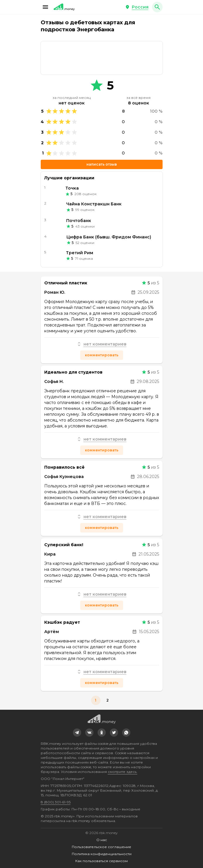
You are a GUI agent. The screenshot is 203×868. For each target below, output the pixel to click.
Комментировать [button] (102, 355)
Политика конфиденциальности (102, 854)
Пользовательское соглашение (101, 847)
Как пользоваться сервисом (101, 861)
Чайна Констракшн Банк (94, 204)
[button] (45, 7)
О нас (102, 840)
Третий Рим (80, 253)
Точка (72, 188)
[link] (102, 58)
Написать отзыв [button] (102, 164)
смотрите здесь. (123, 772)
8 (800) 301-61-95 (56, 802)
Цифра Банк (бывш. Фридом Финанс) (109, 237)
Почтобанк (79, 221)
